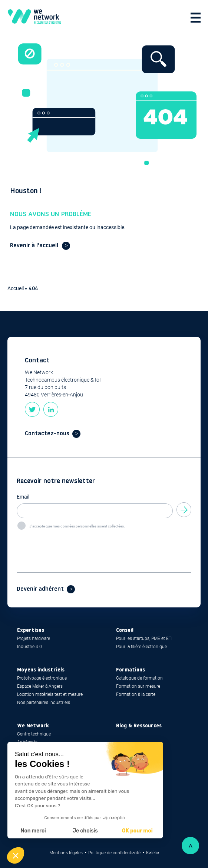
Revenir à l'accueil (34, 246)
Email (23, 497)
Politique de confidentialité (114, 853)
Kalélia (153, 853)
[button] (16, 855)
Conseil (125, 631)
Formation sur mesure (138, 686)
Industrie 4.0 (29, 647)
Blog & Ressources (139, 726)
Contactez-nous (47, 434)
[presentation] (73, 545)
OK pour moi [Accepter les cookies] (137, 831)
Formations (131, 670)
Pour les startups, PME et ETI (144, 639)
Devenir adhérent (40, 589)
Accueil (16, 288)
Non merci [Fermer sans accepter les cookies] (33, 831)
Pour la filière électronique (141, 647)
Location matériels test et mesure (50, 694)
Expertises (31, 631)
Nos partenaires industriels (44, 703)
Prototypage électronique (42, 678)
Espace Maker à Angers (40, 686)
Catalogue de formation (139, 678)
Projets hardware (34, 639)
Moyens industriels (41, 670)
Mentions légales (66, 853)
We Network (33, 726)
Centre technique (34, 734)
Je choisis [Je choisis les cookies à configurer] (85, 831)
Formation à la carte (136, 694)
